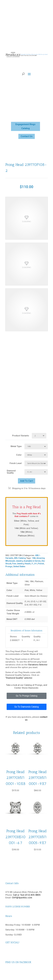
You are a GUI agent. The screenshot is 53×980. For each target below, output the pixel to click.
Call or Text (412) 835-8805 (27, 895)
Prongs (9, 566)
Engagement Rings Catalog (25, 126)
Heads (28, 564)
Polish (41, 564)
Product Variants (21, 436)
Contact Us (27, 136)
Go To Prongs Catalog (27, 696)
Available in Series (32, 561)
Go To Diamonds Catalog (27, 707)
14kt (34, 558)
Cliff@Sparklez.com (22, 898)
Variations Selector (38, 665)
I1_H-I (34, 564)
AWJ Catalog (20, 558)
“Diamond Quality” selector (19, 678)
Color (19, 455)
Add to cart (27, 481)
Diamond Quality (11, 472)
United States (19, 566)
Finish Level (16, 463)
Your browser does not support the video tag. (27, 218)
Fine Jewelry (18, 564)
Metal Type (16, 446)
